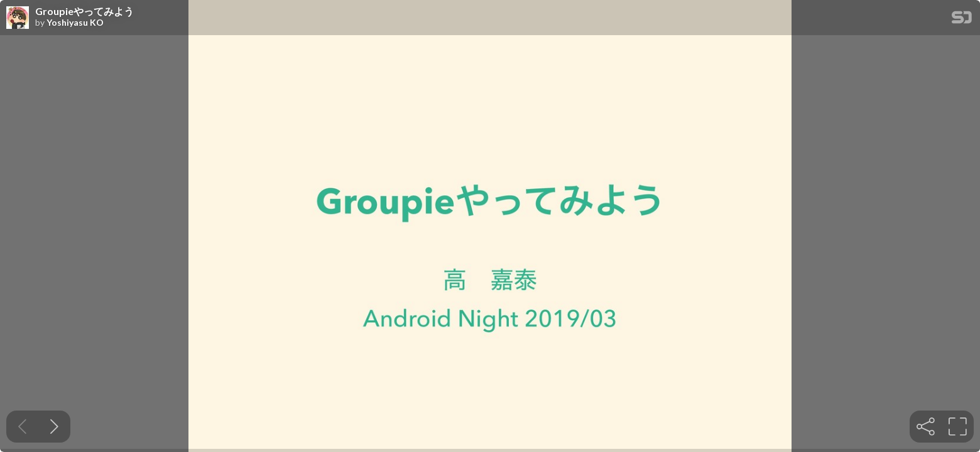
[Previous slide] (22, 427)
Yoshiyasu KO (75, 23)
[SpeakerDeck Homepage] (962, 20)
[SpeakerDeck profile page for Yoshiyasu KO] (18, 18)
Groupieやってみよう (84, 11)
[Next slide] (54, 427)
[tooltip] (926, 427)
